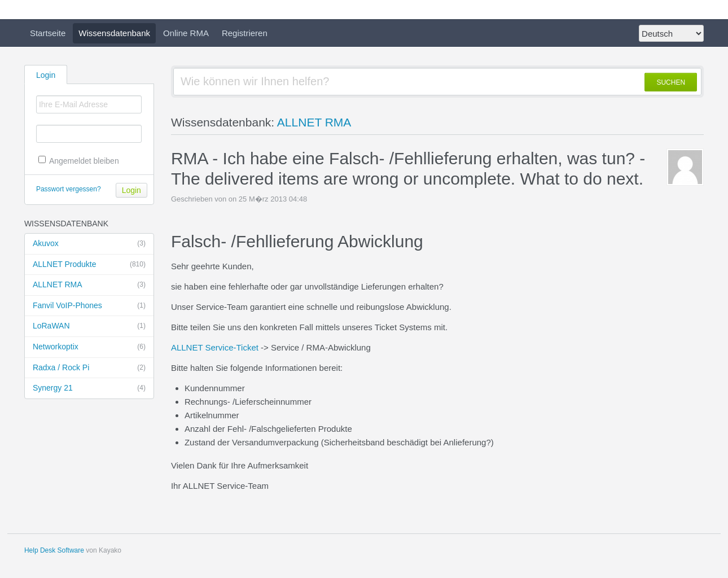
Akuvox (89, 244)
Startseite (48, 33)
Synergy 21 (89, 388)
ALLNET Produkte (89, 265)
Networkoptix (89, 347)
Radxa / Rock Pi (89, 368)
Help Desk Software (54, 550)
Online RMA (186, 33)
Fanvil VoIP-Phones (89, 306)
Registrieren (245, 33)
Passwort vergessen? (69, 189)
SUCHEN (671, 82)
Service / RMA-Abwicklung (321, 347)
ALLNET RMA (89, 285)
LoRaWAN (89, 326)
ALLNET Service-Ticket (215, 347)
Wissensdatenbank (114, 33)
